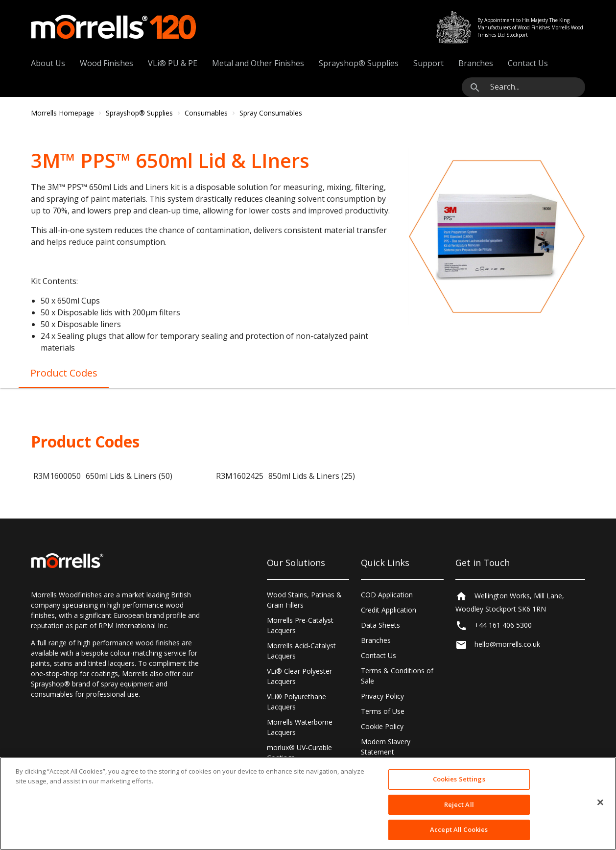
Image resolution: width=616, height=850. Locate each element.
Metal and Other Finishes (258, 63)
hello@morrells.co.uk (507, 644)
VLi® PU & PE (173, 63)
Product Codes (64, 373)
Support (428, 63)
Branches (476, 63)
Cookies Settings (459, 779)
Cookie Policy (382, 726)
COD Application (387, 595)
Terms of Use (383, 711)
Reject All (459, 804)
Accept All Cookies (459, 829)
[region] (308, 803)
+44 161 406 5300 (503, 625)
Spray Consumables (271, 113)
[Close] (600, 803)
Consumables (206, 113)
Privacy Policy (382, 696)
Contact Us (528, 63)
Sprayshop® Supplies (359, 63)
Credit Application (389, 610)
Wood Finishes (107, 63)
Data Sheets (380, 625)
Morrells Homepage (62, 113)
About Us (48, 63)
